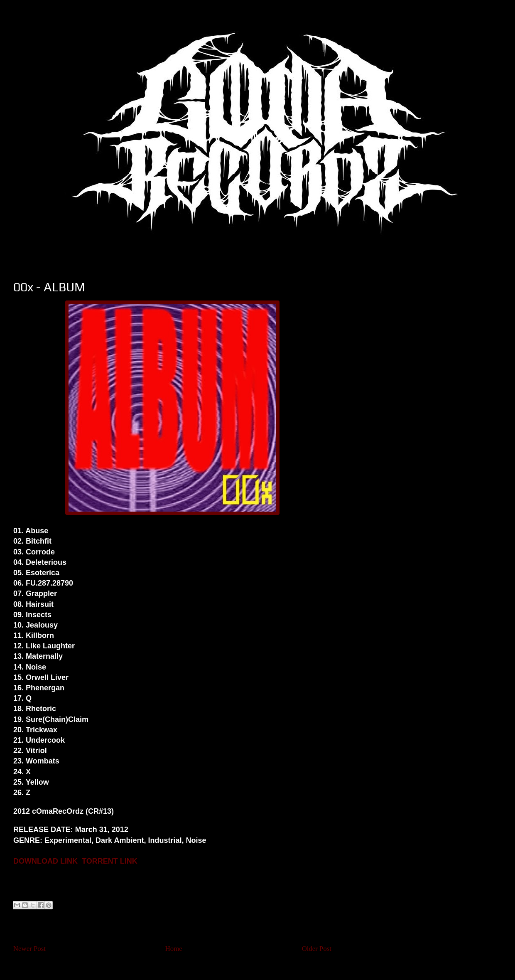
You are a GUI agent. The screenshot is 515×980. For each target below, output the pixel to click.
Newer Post (29, 949)
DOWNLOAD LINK (45, 861)
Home (174, 949)
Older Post (317, 949)
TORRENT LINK (110, 861)
